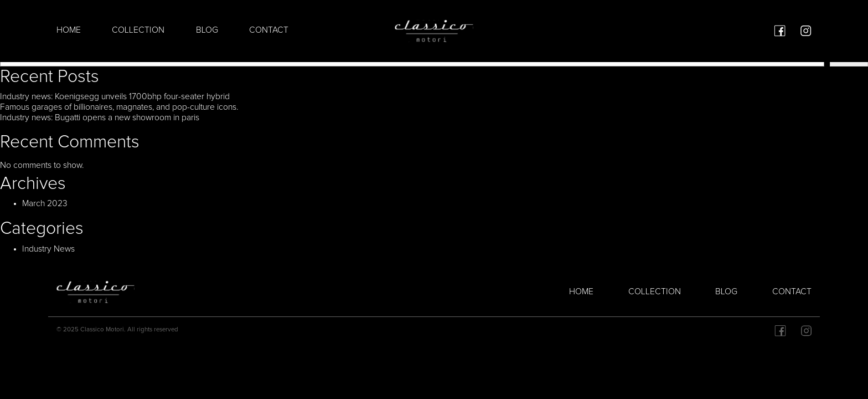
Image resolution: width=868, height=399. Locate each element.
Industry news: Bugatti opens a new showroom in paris (100, 118)
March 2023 (45, 204)
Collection (138, 30)
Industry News (48, 249)
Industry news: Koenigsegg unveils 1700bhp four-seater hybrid (115, 97)
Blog (207, 30)
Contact (269, 30)
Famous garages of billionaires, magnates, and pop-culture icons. (119, 107)
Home (69, 30)
